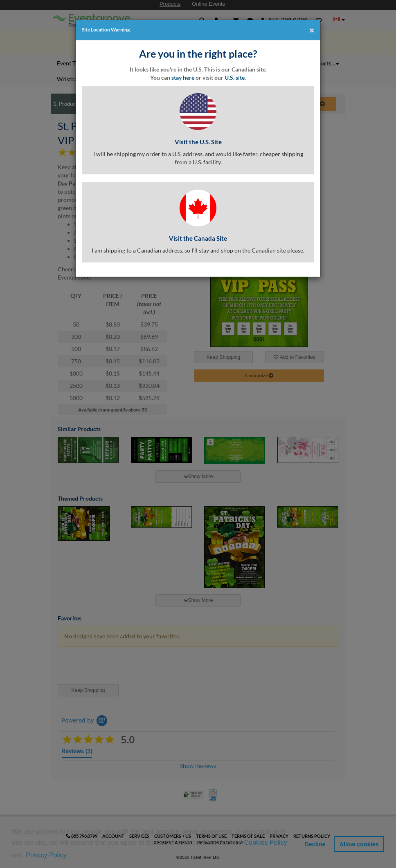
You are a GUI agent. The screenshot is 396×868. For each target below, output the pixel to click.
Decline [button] (315, 844)
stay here (183, 77)
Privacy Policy (46, 855)
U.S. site (235, 77)
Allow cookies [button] (359, 844)
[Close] (312, 30)
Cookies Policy (266, 842)
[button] (71, 856)
